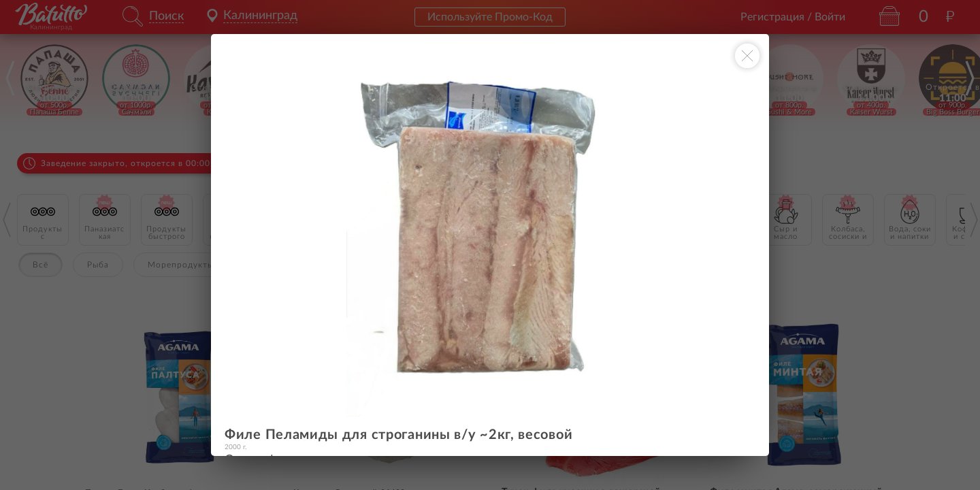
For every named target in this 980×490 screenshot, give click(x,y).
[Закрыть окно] (747, 56)
